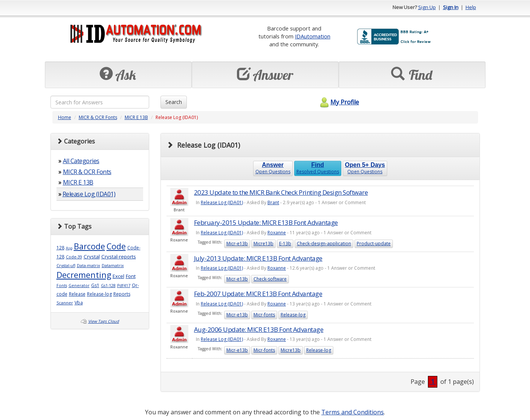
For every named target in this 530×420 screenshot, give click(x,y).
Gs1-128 (108, 286)
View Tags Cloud (104, 321)
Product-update (374, 244)
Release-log (99, 294)
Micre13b (263, 244)
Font (131, 276)
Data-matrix (89, 266)
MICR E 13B (136, 117)
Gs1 (95, 285)
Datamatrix (113, 266)
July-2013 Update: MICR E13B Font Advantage (258, 258)
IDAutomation (313, 36)
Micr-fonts (264, 315)
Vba (79, 303)
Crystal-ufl (66, 266)
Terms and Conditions (353, 412)
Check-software (270, 279)
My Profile (338, 102)
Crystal (92, 257)
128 (60, 248)
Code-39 (74, 257)
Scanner (65, 303)
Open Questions (273, 168)
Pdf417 (124, 286)
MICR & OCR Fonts (98, 117)
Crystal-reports (119, 257)
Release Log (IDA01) (89, 194)
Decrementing (84, 275)
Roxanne (277, 233)
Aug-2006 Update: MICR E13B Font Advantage (259, 329)
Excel (118, 276)
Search (174, 102)
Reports (122, 294)
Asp (69, 248)
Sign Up (427, 7)
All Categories (81, 161)
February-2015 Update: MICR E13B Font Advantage (266, 222)
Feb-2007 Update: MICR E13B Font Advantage (258, 294)
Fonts (62, 286)
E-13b (285, 244)
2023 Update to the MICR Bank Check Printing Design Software (281, 192)
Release (77, 294)
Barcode (89, 246)
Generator (79, 286)
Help (471, 7)
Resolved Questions (318, 168)
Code (116, 246)
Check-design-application (324, 244)
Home (65, 117)
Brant (273, 202)
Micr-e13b (237, 244)
